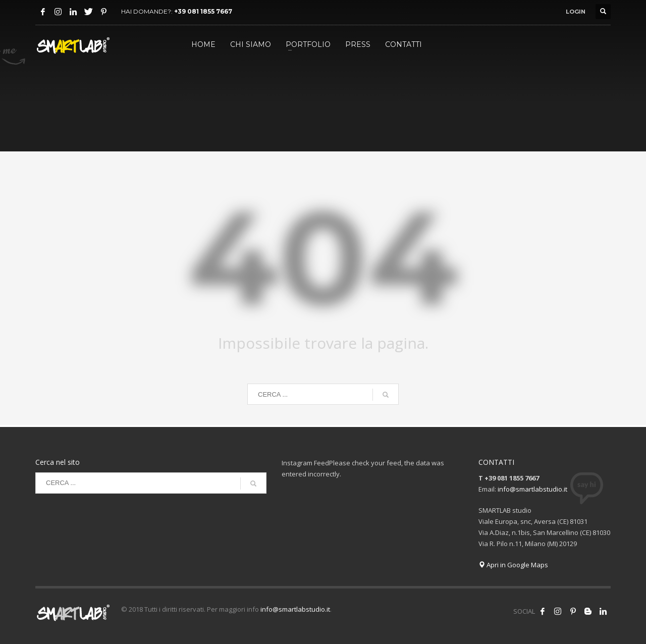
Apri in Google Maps (513, 565)
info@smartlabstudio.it (532, 489)
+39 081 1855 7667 (203, 11)
